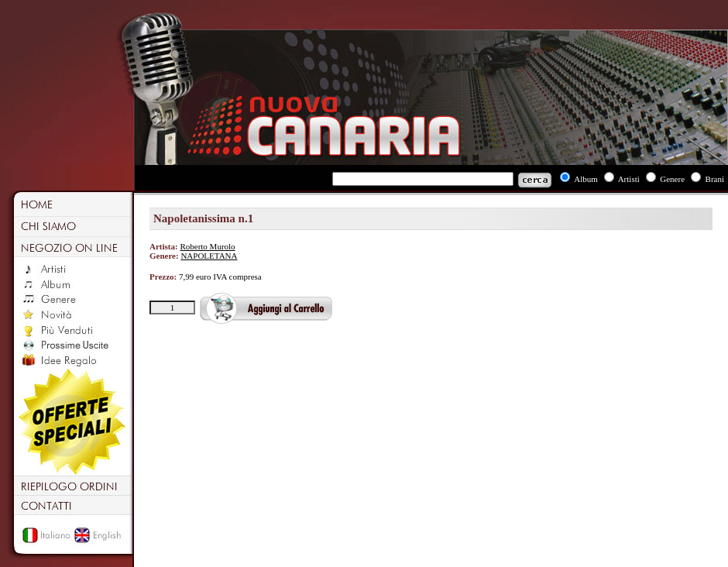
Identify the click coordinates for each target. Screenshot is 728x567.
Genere (672, 179)
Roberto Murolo (207, 246)
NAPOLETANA (209, 256)
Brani (715, 179)
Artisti (629, 179)
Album (586, 179)
